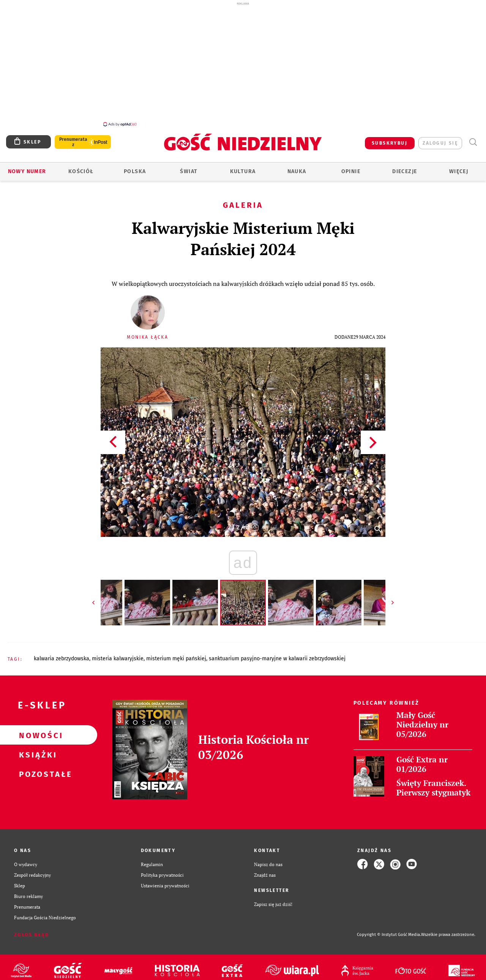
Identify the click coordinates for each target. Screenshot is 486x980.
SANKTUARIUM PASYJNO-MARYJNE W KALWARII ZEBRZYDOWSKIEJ (277, 654)
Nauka (297, 167)
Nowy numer (27, 167)
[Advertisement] (243, 64)
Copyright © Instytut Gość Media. (389, 930)
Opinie (351, 167)
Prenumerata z (73, 138)
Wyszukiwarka (473, 138)
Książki (36, 750)
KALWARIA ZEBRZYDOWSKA (62, 654)
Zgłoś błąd (32, 931)
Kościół (81, 167)
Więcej (459, 167)
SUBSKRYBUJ (390, 139)
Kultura (243, 167)
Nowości (36, 731)
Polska (135, 167)
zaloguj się (440, 139)
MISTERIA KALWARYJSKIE (118, 654)
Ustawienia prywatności (165, 881)
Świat (189, 167)
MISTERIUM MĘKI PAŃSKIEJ (176, 654)
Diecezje (405, 167)
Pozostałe (36, 770)
